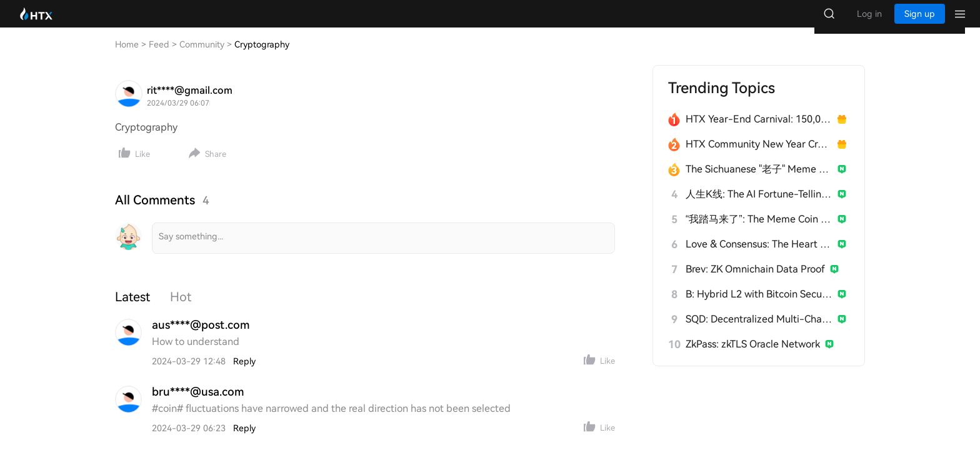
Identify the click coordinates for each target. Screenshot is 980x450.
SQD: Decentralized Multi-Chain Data (759, 332)
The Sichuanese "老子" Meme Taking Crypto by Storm (759, 182)
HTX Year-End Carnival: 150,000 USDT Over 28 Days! (759, 132)
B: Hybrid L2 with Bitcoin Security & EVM (759, 307)
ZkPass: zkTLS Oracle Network (753, 357)
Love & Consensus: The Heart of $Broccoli (759, 257)
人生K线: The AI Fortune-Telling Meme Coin (759, 207)
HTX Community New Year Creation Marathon (759, 157)
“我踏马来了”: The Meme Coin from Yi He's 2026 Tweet (759, 232)
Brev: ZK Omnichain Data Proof (755, 282)
